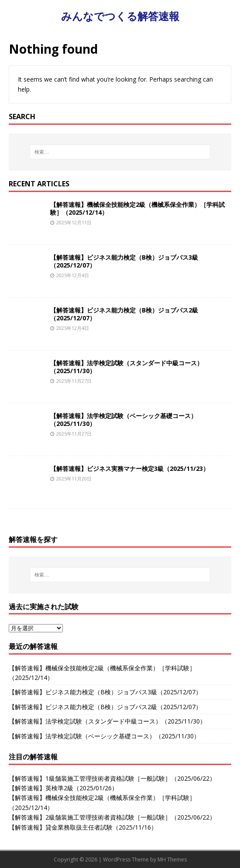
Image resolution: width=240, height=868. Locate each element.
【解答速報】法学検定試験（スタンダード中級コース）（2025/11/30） (127, 367)
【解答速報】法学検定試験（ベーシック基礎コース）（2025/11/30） (123, 420)
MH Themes (172, 859)
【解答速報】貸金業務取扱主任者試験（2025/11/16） (83, 827)
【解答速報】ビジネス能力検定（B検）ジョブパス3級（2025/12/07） (124, 261)
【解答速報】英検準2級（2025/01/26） (63, 788)
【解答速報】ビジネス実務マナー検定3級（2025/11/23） (130, 468)
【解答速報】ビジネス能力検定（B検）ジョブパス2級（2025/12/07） (124, 314)
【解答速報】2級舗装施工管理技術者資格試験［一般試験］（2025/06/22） (112, 817)
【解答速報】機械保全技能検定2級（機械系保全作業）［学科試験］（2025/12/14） (137, 208)
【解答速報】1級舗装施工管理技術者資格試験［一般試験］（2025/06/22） (112, 778)
